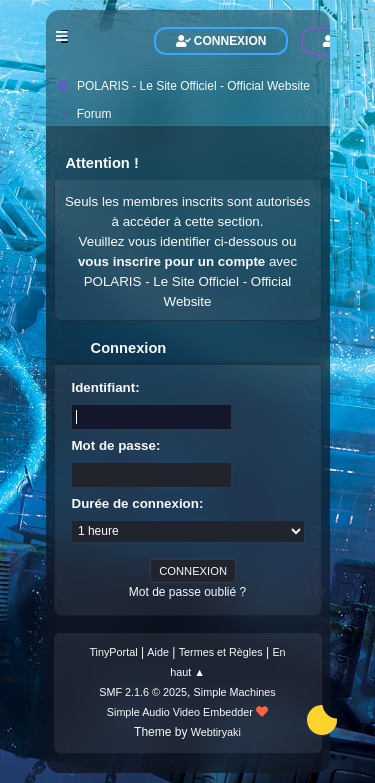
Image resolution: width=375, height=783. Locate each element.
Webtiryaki (216, 732)
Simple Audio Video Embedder (180, 712)
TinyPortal (113, 652)
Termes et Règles (221, 652)
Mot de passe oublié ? (187, 592)
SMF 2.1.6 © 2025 (143, 692)
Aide (158, 652)
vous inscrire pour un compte (171, 261)
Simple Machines (235, 692)
